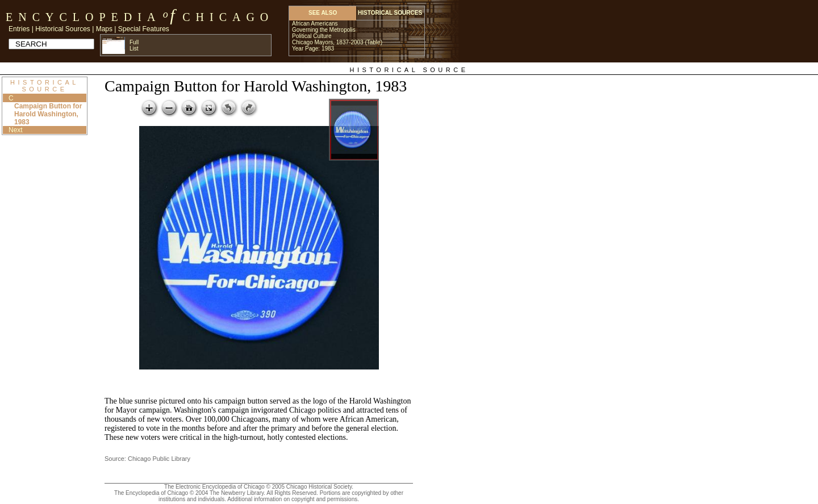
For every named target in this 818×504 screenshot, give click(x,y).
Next (16, 130)
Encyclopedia (83, 17)
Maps (104, 29)
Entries (19, 29)
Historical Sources (63, 29)
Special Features (144, 29)
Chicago (228, 17)
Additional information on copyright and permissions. (293, 499)
